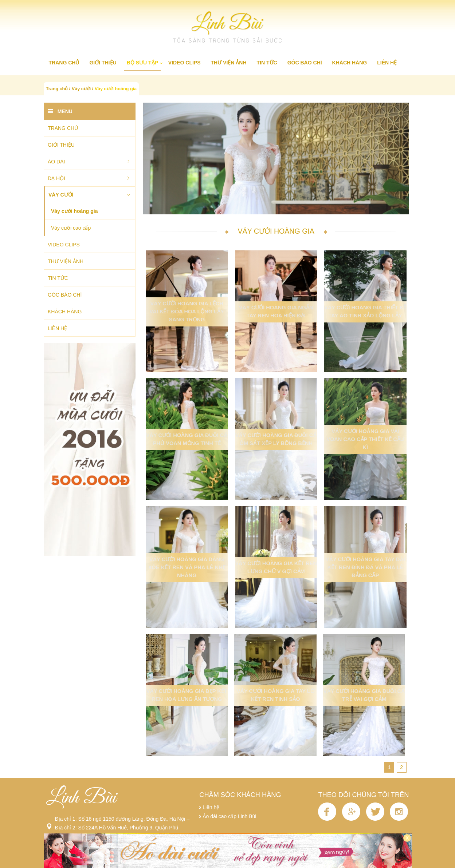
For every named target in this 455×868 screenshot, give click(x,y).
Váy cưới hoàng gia (116, 89)
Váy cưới (81, 89)
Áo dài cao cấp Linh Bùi (229, 816)
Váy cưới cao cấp (71, 228)
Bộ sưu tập (142, 63)
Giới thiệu (103, 63)
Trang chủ (64, 63)
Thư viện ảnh (229, 63)
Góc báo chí (305, 63)
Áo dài (56, 162)
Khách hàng (350, 63)
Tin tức (267, 63)
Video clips (185, 63)
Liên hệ (387, 63)
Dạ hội (56, 178)
